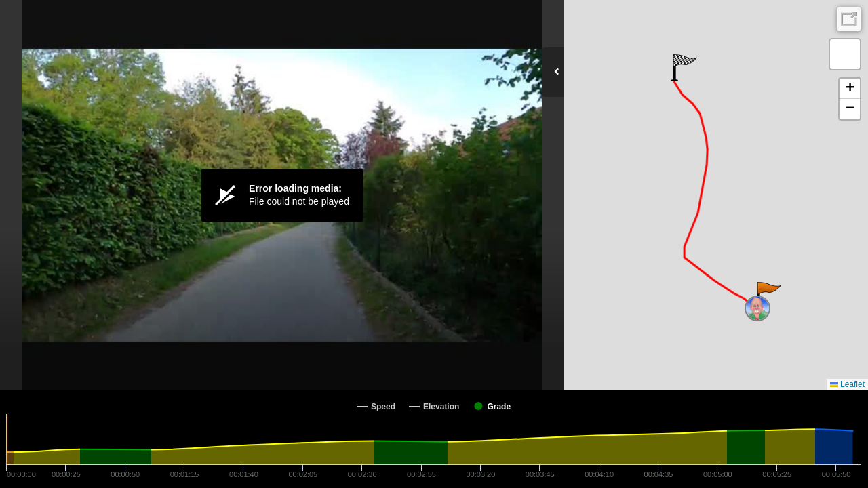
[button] (768, 296)
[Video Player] (282, 195)
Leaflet (847, 384)
